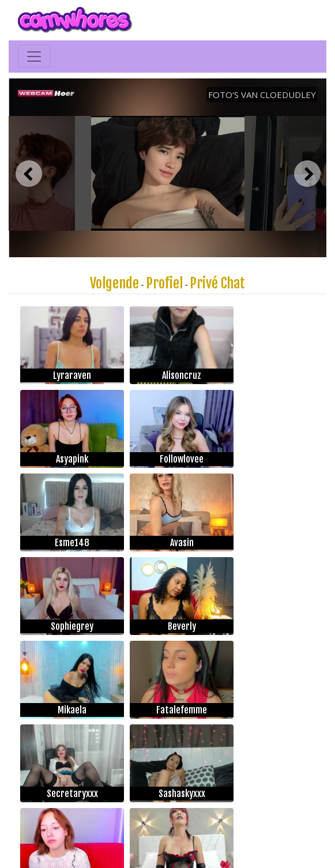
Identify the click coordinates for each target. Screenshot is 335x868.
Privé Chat (217, 283)
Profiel (164, 283)
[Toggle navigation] (34, 57)
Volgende (114, 283)
